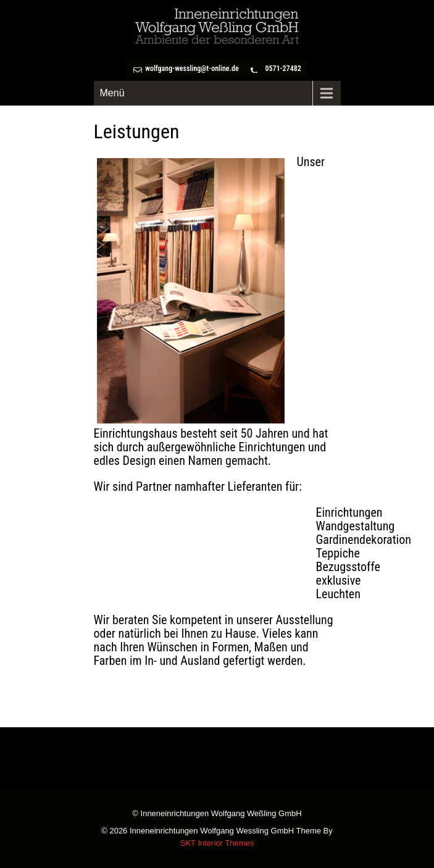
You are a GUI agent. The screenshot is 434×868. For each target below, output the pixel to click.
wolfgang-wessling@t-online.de (192, 69)
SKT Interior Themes (217, 843)
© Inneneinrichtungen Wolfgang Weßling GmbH (217, 814)
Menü (112, 93)
